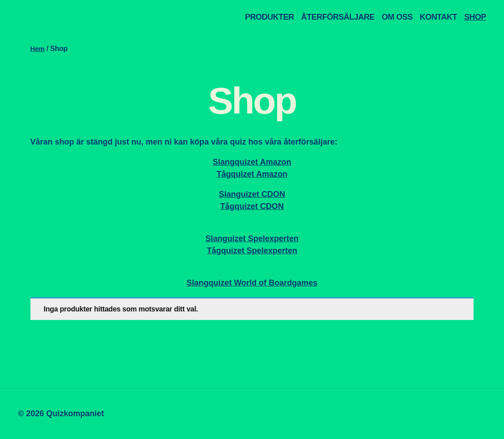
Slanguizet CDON (252, 194)
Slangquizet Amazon (252, 162)
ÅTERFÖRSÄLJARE (338, 17)
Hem (38, 49)
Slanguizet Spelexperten (252, 239)
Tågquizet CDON (252, 206)
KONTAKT (438, 17)
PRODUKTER (269, 17)
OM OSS (397, 17)
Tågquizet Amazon (252, 174)
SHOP (475, 17)
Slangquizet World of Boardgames (252, 283)
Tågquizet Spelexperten (252, 251)
